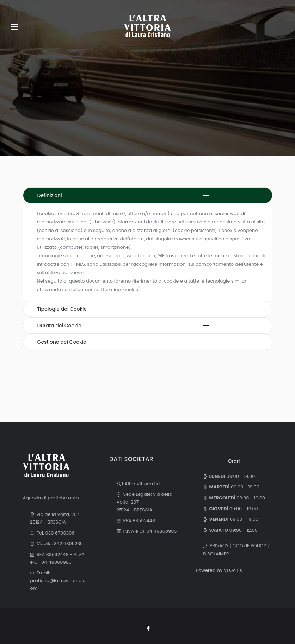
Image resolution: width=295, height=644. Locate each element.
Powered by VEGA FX (219, 570)
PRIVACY (218, 546)
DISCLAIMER (216, 554)
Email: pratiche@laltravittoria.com (58, 580)
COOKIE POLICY (249, 546)
